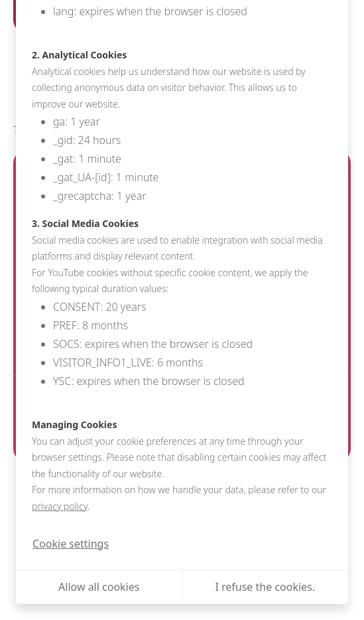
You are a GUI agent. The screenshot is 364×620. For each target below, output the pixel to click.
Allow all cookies (99, 587)
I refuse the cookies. (265, 587)
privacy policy (60, 506)
